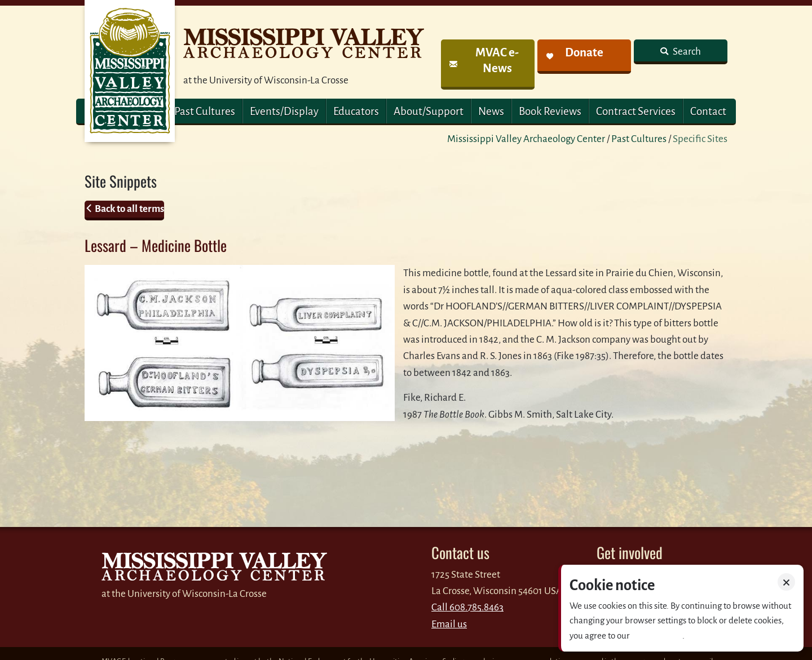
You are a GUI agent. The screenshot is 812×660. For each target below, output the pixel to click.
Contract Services (636, 111)
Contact (708, 111)
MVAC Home (130, 71)
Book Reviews (550, 111)
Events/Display (284, 111)
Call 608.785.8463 (467, 607)
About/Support (429, 111)
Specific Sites (700, 139)
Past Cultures (205, 111)
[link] (488, 65)
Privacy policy (657, 635)
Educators (356, 111)
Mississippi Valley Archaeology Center (526, 139)
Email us (449, 624)
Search (686, 52)
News (491, 111)
